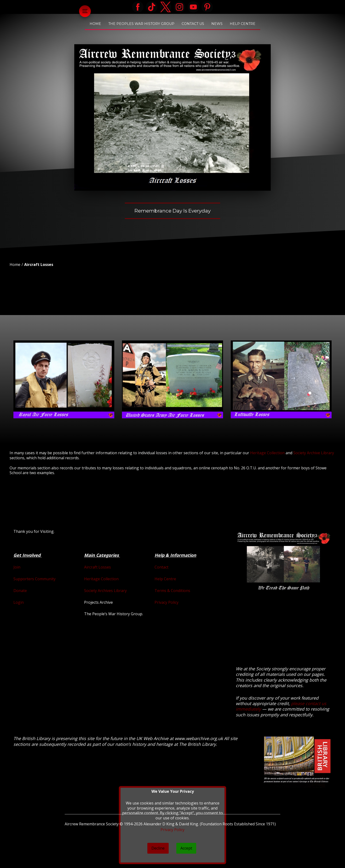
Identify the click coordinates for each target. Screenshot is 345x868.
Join (17, 567)
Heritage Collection (267, 453)
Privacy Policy (167, 602)
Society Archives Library (105, 591)
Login (19, 602)
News (217, 24)
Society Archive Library (314, 453)
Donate (20, 591)
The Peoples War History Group (141, 24)
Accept (186, 848)
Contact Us (193, 24)
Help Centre (243, 24)
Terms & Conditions (172, 591)
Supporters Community (34, 579)
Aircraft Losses (39, 264)
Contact (161, 567)
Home (95, 24)
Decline (158, 848)
